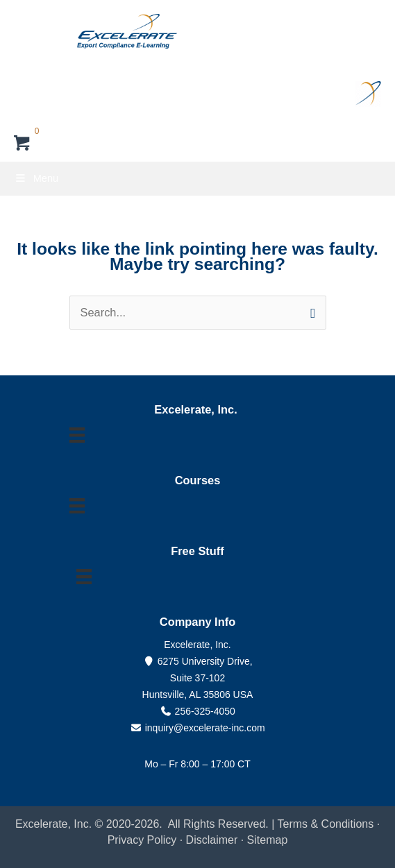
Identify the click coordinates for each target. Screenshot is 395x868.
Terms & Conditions (326, 824)
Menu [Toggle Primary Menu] (36, 178)
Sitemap (268, 840)
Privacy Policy (142, 840)
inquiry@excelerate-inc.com (197, 728)
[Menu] (77, 435)
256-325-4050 (205, 711)
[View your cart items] (23, 145)
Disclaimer (213, 840)
